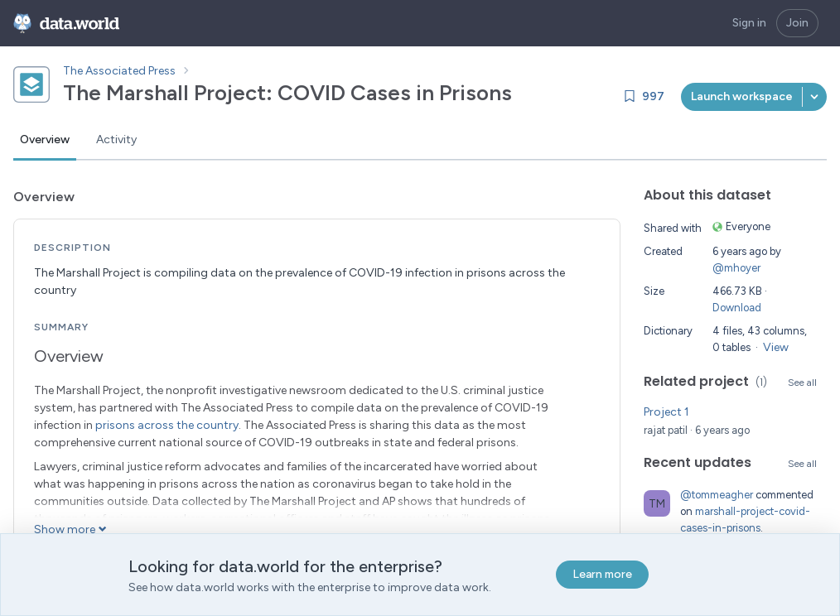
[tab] (45, 141)
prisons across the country (167, 425)
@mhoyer (736, 268)
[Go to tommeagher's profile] (657, 503)
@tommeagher (717, 495)
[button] (814, 97)
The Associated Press (119, 71)
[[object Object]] (742, 97)
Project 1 (666, 412)
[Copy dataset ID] (527, 93)
